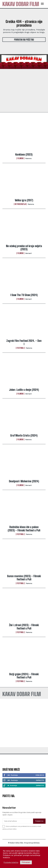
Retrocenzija (20, 204)
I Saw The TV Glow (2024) (24, 295)
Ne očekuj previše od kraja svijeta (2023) (24, 248)
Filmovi (20, 158)
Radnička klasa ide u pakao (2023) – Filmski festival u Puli (24, 529)
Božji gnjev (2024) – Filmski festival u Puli (24, 676)
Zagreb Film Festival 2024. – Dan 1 (24, 342)
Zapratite (40, 780)
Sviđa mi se (40, 775)
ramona (28, 158)
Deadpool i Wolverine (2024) (24, 481)
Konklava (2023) (24, 154)
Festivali (20, 348)
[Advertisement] (24, 723)
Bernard (28, 253)
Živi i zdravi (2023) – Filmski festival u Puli (24, 627)
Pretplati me (39, 834)
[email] (18, 834)
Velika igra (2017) (24, 200)
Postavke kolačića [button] (11, 862)
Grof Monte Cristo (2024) (24, 435)
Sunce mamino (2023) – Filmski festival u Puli (24, 578)
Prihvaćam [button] (26, 862)
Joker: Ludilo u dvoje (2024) (24, 390)
